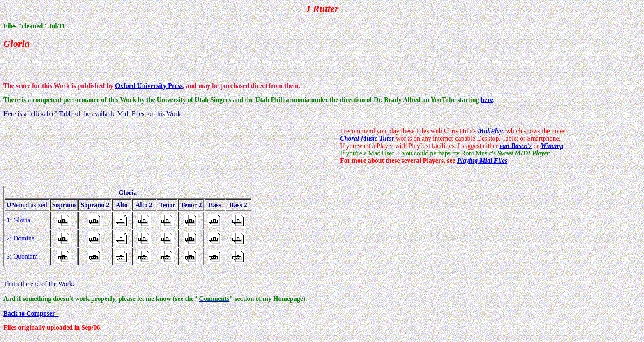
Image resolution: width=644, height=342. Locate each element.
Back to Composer (29, 313)
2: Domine (21, 238)
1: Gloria (18, 220)
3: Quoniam (22, 256)
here (487, 100)
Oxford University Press (149, 86)
